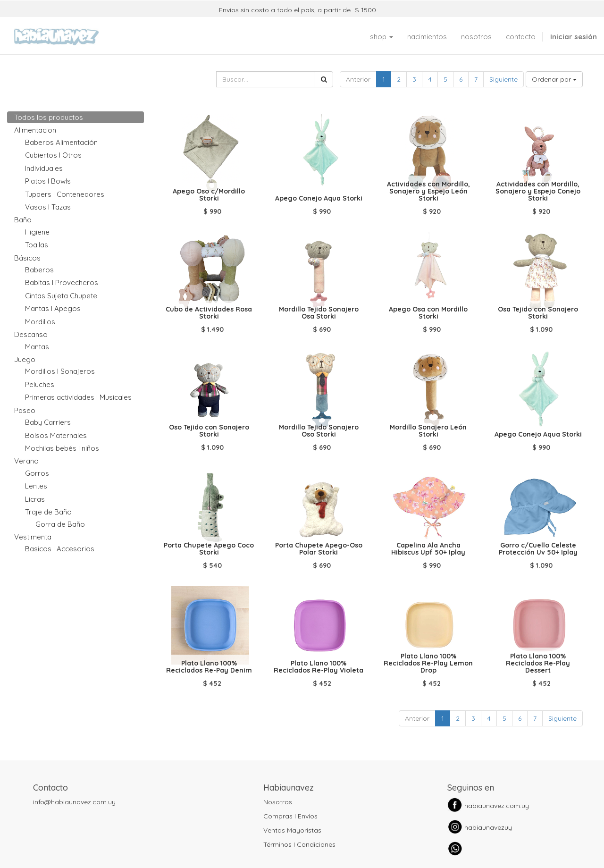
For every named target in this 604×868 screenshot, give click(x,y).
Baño (23, 220)
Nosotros (278, 802)
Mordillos (40, 322)
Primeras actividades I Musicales (78, 397)
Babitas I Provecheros (62, 282)
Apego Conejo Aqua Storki (319, 198)
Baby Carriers (48, 422)
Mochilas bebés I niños (62, 448)
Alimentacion (35, 130)
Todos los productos (49, 117)
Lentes (36, 486)
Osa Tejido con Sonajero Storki (538, 313)
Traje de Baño (48, 512)
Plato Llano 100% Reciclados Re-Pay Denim (209, 667)
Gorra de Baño (60, 524)
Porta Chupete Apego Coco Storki (209, 549)
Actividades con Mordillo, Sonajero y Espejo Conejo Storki (538, 191)
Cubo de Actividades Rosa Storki (209, 313)
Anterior (358, 79)
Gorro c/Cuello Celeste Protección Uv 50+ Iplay (538, 549)
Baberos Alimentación (61, 142)
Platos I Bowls (48, 181)
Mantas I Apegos (53, 308)
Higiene (37, 232)
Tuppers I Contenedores (65, 194)
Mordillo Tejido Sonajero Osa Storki (319, 313)
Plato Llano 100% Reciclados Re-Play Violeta (319, 667)
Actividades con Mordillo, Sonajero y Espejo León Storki (428, 191)
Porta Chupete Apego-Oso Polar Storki (319, 549)
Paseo (25, 410)
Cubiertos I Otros (53, 155)
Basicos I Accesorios (60, 549)
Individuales (44, 168)
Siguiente (503, 79)
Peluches (40, 384)
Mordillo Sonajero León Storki (428, 431)
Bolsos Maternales (56, 435)
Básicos (27, 258)
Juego (25, 359)
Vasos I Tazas (48, 207)
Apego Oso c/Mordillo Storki (209, 195)
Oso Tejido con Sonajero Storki (209, 431)
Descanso (31, 334)
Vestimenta (33, 537)
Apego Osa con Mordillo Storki (428, 313)
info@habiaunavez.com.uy (74, 802)
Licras (35, 499)
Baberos (39, 270)
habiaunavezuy (488, 827)
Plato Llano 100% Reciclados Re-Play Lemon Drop (428, 663)
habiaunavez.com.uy (497, 806)
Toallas (37, 245)
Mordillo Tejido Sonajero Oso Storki (319, 431)
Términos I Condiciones (299, 844)
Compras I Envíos (290, 816)
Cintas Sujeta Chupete (61, 296)
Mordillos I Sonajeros (60, 371)
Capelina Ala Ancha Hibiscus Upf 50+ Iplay (428, 549)
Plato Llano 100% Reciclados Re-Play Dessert (538, 663)
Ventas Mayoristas (292, 830)
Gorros (37, 473)
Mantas (37, 347)
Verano (26, 461)
